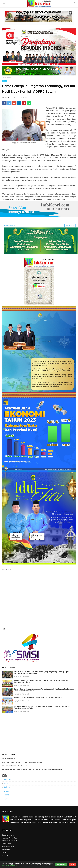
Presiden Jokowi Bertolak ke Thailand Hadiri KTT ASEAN (22, 763)
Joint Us (5, 856)
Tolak (72, 865)
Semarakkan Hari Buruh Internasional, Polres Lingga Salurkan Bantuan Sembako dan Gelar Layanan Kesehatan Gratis (44, 691)
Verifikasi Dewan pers (10, 842)
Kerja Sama (6, 850)
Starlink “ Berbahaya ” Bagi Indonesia (15, 767)
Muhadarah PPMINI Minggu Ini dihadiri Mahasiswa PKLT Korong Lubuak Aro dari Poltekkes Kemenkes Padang (42, 708)
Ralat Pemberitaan (9, 760)
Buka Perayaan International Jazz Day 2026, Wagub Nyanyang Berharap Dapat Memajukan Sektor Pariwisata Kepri (41, 674)
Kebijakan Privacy (8, 848)
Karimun (7, 788)
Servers (5, 853)
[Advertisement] (39, 734)
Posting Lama (70, 227)
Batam (4, 81)
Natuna (6, 796)
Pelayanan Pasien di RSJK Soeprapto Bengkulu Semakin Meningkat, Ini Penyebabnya (32, 770)
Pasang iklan (6, 845)
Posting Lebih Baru (9, 227)
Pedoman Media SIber (10, 839)
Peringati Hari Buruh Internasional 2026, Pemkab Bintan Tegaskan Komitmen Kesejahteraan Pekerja (41, 682)
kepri (6, 800)
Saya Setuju (61, 865)
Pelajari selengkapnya (10, 866)
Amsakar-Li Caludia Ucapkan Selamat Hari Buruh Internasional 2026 (38, 699)
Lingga (6, 792)
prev (3, 630)
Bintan (6, 784)
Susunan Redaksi (8, 836)
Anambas (7, 780)
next (5, 630)
